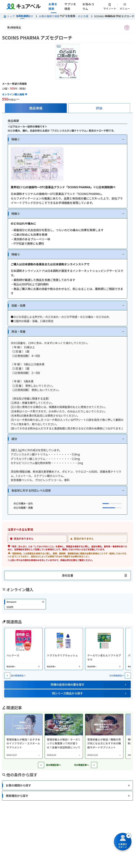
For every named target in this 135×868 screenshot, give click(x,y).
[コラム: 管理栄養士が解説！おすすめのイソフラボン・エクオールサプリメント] (23, 736)
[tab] (36, 108)
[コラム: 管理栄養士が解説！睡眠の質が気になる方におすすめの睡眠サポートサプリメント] (104, 736)
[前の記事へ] (41, 765)
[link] (25, 604)
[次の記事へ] (94, 765)
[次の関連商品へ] (128, 676)
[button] (67, 139)
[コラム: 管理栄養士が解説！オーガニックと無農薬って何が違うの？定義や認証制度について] (64, 736)
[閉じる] (129, 836)
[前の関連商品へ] (7, 676)
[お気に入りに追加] (127, 28)
